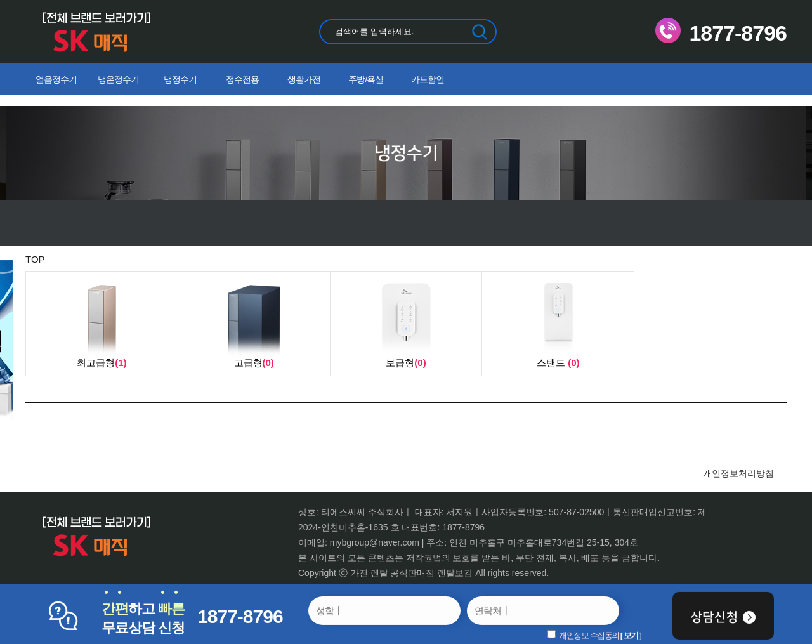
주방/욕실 (366, 79)
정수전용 (242, 79)
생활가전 (304, 79)
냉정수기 (180, 79)
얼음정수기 (56, 79)
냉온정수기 (118, 79)
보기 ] (632, 635)
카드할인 (428, 79)
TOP (35, 259)
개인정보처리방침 (738, 473)
